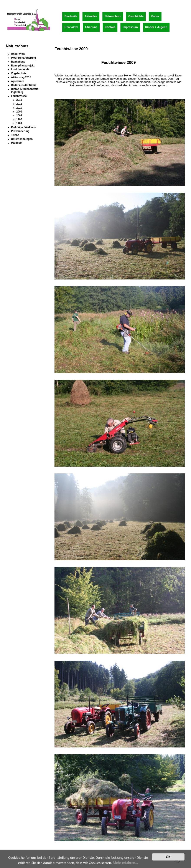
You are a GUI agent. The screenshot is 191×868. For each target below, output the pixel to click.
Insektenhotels (20, 69)
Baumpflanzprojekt (23, 66)
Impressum (130, 27)
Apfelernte (17, 81)
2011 (19, 104)
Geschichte (136, 16)
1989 (19, 123)
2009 (19, 112)
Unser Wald (18, 54)
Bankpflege (18, 62)
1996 (19, 119)
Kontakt (110, 27)
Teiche (15, 135)
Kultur (155, 16)
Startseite (71, 16)
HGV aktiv (71, 27)
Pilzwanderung (20, 131)
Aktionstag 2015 (21, 77)
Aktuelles (91, 16)
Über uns (91, 27)
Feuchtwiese (19, 96)
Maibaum (17, 143)
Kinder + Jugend (156, 27)
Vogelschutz (19, 73)
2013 (19, 100)
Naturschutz (113, 16)
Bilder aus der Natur (24, 85)
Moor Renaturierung (24, 58)
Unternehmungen (22, 139)
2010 (19, 108)
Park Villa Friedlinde (24, 127)
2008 (19, 116)
